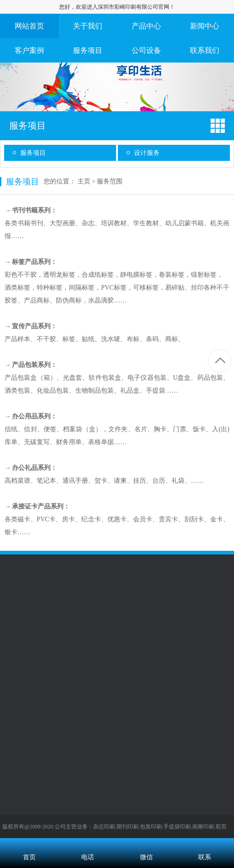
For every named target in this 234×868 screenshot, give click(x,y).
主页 (84, 181)
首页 (29, 845)
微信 (146, 845)
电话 (88, 845)
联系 (205, 845)
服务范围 (110, 181)
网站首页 (29, 26)
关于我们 (88, 26)
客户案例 (29, 50)
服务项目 (88, 50)
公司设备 (146, 50)
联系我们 (205, 50)
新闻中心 (205, 26)
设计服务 (147, 153)
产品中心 (146, 26)
